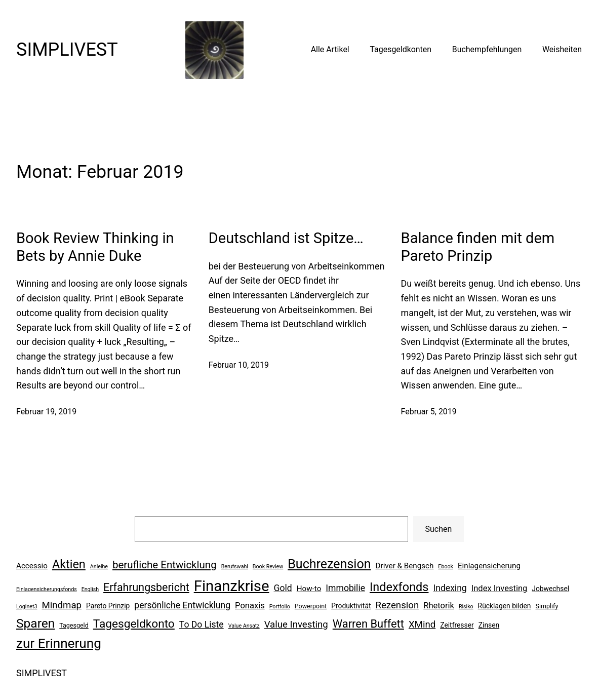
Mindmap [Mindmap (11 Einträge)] (62, 605)
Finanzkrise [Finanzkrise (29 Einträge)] (232, 586)
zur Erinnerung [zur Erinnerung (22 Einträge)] (59, 643)
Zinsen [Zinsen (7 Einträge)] (489, 625)
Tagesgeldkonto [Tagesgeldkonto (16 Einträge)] (134, 624)
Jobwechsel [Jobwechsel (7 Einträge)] (550, 589)
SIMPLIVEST (67, 50)
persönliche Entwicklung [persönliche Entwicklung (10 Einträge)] (182, 605)
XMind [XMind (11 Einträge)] (422, 625)
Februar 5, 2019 (429, 412)
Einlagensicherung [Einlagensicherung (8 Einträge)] (489, 566)
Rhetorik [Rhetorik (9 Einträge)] (439, 606)
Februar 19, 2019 (46, 412)
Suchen (439, 529)
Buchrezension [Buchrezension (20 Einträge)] (329, 564)
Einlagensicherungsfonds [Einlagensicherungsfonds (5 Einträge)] (47, 589)
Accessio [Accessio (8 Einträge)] (32, 566)
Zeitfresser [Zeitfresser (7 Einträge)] (457, 625)
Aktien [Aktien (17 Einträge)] (69, 564)
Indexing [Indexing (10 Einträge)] (450, 588)
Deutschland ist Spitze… (286, 238)
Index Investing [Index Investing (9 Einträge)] (500, 588)
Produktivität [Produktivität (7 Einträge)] (351, 606)
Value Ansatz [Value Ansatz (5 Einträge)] (244, 626)
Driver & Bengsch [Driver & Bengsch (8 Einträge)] (405, 566)
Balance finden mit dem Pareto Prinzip (478, 247)
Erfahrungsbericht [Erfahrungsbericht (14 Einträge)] (146, 587)
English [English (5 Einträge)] (90, 589)
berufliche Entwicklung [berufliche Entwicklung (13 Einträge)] (165, 565)
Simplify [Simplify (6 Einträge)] (547, 606)
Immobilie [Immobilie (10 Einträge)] (345, 588)
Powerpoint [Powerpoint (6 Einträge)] (311, 606)
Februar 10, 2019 (239, 365)
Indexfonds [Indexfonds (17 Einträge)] (399, 587)
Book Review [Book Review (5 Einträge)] (268, 567)
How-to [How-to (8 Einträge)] (309, 589)
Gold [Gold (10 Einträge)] (283, 588)
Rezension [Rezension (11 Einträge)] (397, 605)
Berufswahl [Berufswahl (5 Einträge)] (235, 567)
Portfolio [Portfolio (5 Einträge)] (280, 607)
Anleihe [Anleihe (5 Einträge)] (99, 567)
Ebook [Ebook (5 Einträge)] (446, 567)
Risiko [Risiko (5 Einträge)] (466, 607)
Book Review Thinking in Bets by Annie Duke (95, 247)
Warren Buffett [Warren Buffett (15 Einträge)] (368, 624)
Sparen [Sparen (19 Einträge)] (35, 623)
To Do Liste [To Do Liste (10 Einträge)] (202, 625)
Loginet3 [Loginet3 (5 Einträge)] (27, 607)
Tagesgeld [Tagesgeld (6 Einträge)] (74, 625)
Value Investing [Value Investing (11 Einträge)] (296, 625)
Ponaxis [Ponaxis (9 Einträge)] (250, 606)
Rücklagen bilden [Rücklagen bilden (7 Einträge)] (505, 606)
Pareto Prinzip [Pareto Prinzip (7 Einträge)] (108, 606)
